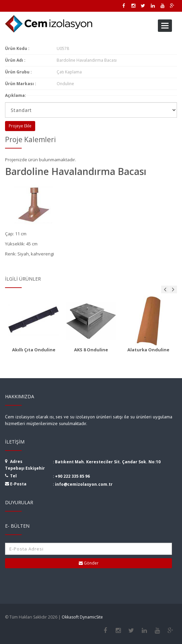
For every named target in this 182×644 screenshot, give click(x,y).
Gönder (89, 563)
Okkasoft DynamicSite (82, 617)
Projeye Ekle (20, 126)
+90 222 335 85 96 (72, 476)
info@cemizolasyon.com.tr (84, 484)
